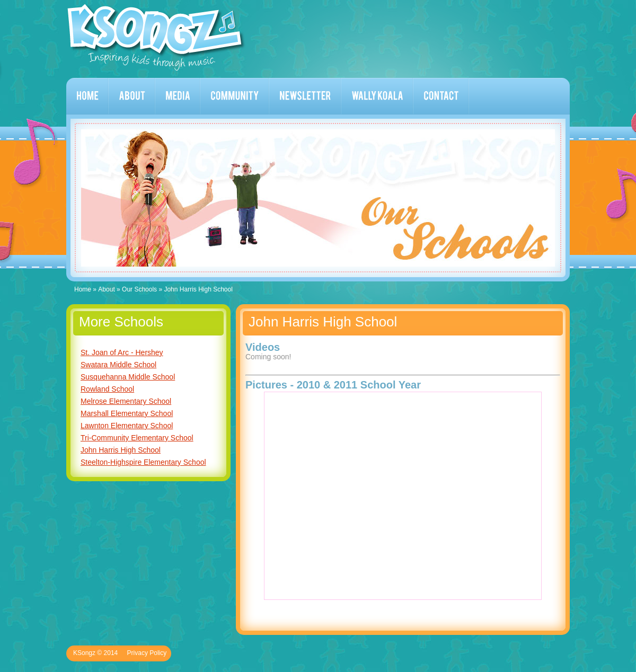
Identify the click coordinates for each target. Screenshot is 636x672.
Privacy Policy (147, 653)
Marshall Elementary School (127, 413)
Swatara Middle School (118, 365)
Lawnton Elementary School (127, 426)
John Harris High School (121, 450)
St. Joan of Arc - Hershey (122, 352)
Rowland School (107, 389)
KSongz (157, 37)
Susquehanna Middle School (128, 377)
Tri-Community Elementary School (137, 438)
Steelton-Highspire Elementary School (143, 462)
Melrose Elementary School (126, 401)
